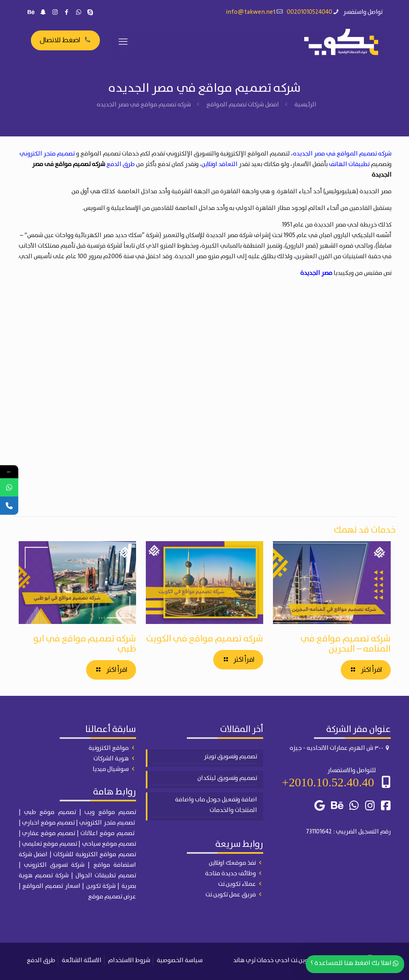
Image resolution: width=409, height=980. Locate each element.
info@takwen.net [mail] (251, 12)
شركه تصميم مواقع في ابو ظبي (85, 644)
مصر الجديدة (316, 273)
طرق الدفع (121, 164)
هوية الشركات (111, 759)
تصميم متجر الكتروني (47, 154)
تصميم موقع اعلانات (107, 833)
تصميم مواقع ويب (110, 812)
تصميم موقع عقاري (49, 833)
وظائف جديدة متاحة (230, 874)
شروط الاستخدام (129, 961)
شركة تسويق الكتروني (54, 865)
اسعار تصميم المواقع (51, 886)
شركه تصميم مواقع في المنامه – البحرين (346, 644)
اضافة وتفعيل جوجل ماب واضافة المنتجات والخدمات (216, 805)
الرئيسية (305, 105)
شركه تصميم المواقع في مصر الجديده (342, 154)
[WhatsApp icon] (79, 13)
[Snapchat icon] (43, 13)
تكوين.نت (302, 961)
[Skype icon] (90, 13)
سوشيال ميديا (111, 769)
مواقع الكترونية (109, 748)
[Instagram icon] (55, 13)
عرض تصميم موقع (112, 897)
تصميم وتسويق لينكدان (227, 778)
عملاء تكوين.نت (237, 884)
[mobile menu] (123, 42)
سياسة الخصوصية (180, 961)
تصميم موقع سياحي (109, 844)
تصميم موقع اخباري (48, 823)
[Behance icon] (31, 13)
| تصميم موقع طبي (53, 812)
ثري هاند (244, 961)
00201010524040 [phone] (309, 12)
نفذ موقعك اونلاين (232, 863)
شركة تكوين (101, 886)
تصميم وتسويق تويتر (230, 757)
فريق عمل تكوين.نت (231, 895)
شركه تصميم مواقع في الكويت (205, 639)
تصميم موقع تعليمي (50, 844)
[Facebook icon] (67, 13)
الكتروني (91, 823)
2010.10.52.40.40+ (328, 782)
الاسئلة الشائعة (82, 961)
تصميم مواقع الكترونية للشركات (95, 855)
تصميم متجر (119, 823)
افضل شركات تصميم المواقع (243, 105)
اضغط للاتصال (65, 40)
